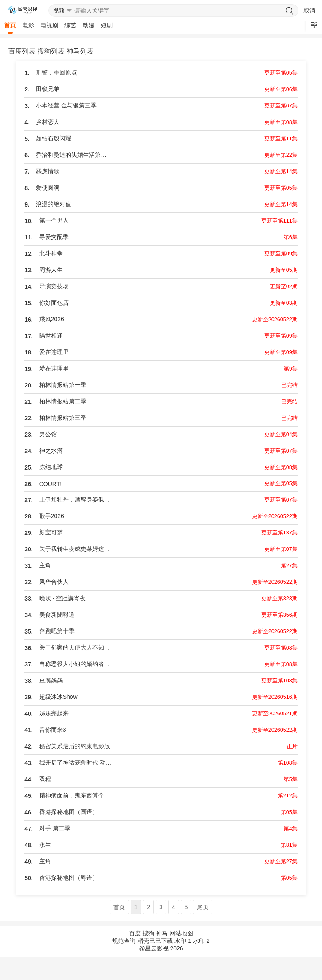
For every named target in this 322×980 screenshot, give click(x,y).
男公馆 (48, 434)
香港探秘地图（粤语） (69, 878)
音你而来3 (53, 730)
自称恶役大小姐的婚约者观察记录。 (77, 664)
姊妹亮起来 (54, 713)
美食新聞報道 (57, 615)
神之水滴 (51, 451)
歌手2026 (52, 516)
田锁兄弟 (48, 89)
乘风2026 (52, 319)
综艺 (70, 25)
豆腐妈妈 (51, 680)
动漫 (89, 25)
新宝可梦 (51, 532)
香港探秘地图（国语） (69, 812)
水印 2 (201, 941)
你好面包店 (54, 303)
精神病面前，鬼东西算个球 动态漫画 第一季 (77, 795)
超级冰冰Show (58, 697)
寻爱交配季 (54, 237)
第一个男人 (54, 220)
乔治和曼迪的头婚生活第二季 (74, 155)
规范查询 (124, 941)
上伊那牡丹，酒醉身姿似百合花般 (77, 499)
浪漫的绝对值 (54, 204)
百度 (135, 933)
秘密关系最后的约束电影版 (75, 746)
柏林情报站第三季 (63, 418)
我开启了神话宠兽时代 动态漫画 (77, 763)
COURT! (50, 484)
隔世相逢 (51, 336)
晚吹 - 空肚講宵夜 (62, 598)
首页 (10, 25)
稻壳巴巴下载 (155, 941)
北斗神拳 (51, 253)
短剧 (107, 25)
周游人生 (51, 270)
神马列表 (80, 51)
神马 (162, 933)
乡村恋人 (48, 122)
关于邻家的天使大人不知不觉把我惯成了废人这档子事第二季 (77, 647)
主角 (45, 565)
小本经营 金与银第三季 (66, 105)
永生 (45, 845)
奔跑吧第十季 (57, 631)
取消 (309, 11)
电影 (28, 25)
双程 (45, 779)
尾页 (203, 907)
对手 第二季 (55, 828)
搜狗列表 (51, 51)
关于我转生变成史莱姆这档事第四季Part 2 (77, 549)
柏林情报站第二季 (63, 401)
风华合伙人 (54, 582)
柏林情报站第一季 (63, 385)
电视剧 (49, 25)
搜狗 (148, 933)
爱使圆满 (48, 188)
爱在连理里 (54, 352)
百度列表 (22, 51)
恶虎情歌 (48, 171)
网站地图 (181, 933)
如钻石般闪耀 (54, 138)
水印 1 (183, 941)
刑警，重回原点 (56, 72)
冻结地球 (51, 467)
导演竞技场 (54, 286)
